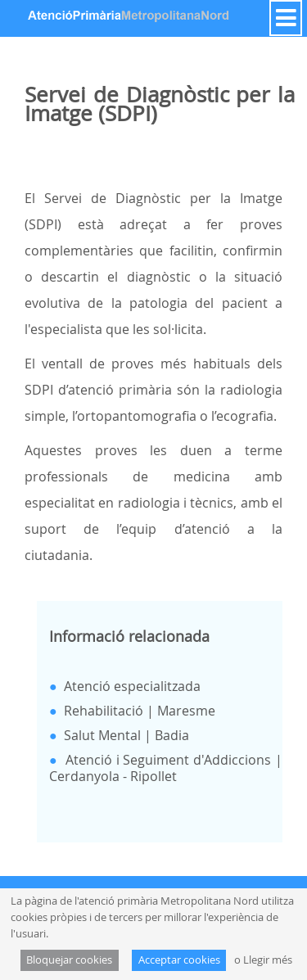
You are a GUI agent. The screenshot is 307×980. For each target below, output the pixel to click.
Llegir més (268, 960)
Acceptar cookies (179, 960)
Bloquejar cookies (69, 960)
